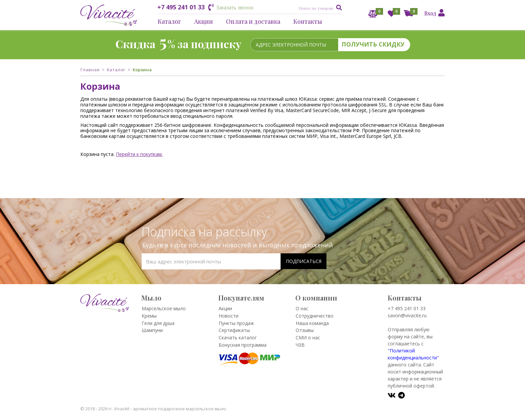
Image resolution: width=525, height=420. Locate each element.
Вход (430, 13)
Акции (204, 21)
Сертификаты (234, 330)
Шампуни (152, 330)
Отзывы (305, 330)
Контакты (308, 21)
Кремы (149, 316)
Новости (229, 316)
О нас (302, 308)
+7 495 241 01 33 (181, 7)
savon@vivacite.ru (407, 315)
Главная (90, 70)
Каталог (169, 21)
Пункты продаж (236, 323)
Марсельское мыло (164, 308)
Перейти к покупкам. (139, 154)
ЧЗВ (300, 345)
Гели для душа (158, 323)
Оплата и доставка (253, 21)
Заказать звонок (235, 8)
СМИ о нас (308, 338)
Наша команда (312, 323)
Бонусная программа (243, 345)
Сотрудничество (315, 316)
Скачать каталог (238, 338)
